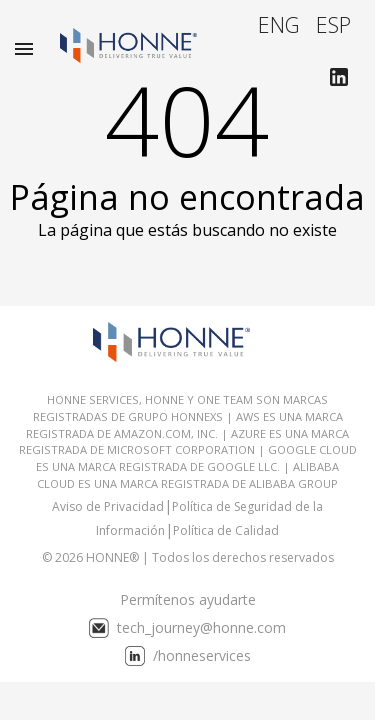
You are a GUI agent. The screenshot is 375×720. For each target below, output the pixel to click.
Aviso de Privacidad (108, 506)
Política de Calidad (226, 530)
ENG (279, 24)
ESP (333, 24)
